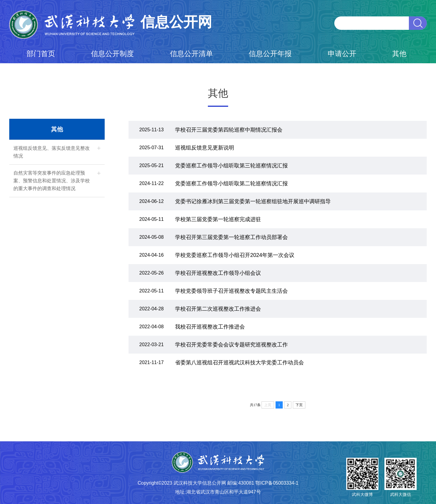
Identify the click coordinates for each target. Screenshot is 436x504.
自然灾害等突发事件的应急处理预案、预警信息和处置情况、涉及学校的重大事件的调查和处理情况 (52, 181)
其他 (399, 54)
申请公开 (342, 54)
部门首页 (41, 54)
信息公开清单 (191, 54)
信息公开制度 (112, 54)
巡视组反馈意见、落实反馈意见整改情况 (52, 152)
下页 (299, 405)
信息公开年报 (270, 54)
